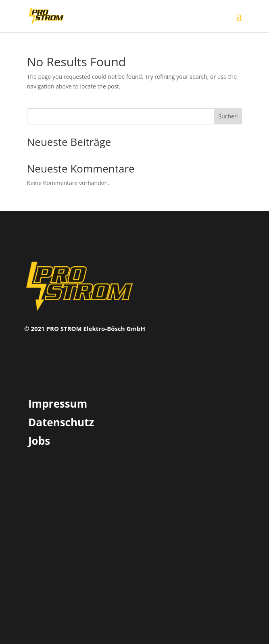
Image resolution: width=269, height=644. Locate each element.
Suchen (228, 116)
